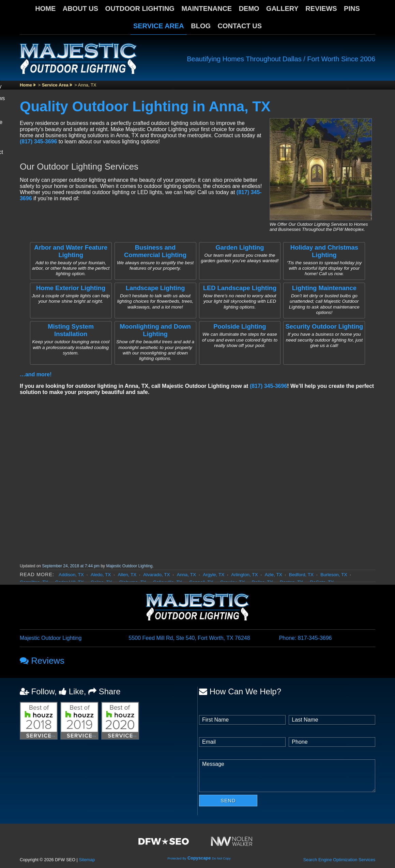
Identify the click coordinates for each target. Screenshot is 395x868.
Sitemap (87, 860)
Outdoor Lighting (140, 9)
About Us (80, 9)
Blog (201, 26)
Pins (352, 9)
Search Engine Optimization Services (339, 860)
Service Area (159, 26)
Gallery (282, 9)
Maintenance (207, 9)
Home (45, 9)
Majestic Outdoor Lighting (129, 566)
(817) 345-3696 (38, 141)
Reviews (321, 9)
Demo (249, 9)
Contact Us (240, 26)
